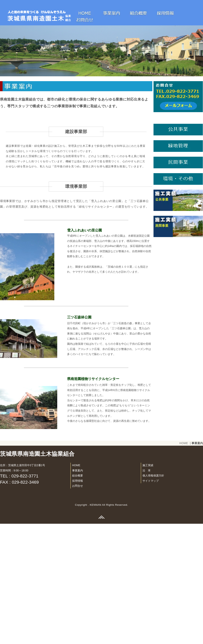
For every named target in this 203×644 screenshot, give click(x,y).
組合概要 (78, 596)
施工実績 (148, 586)
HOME (184, 563)
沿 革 (147, 591)
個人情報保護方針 (153, 596)
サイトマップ (151, 601)
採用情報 (78, 601)
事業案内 (78, 591)
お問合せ (78, 606)
